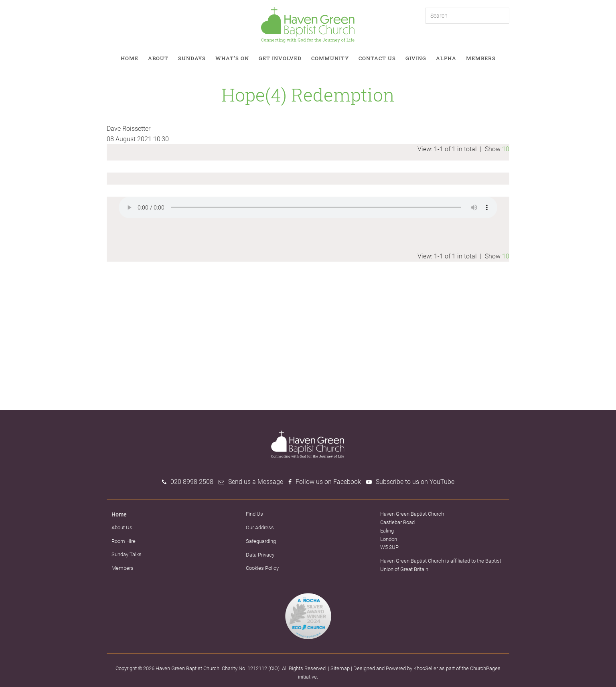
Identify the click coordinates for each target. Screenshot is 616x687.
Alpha (446, 58)
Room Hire (124, 541)
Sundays (192, 58)
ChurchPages (485, 668)
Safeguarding (261, 541)
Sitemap (340, 668)
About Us (122, 527)
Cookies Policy (262, 568)
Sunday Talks (127, 554)
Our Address (260, 527)
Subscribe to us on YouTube (415, 482)
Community (330, 58)
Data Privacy (260, 555)
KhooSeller (426, 668)
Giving (416, 58)
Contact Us (377, 58)
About (158, 58)
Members (481, 58)
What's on (232, 58)
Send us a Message (256, 482)
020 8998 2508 (192, 482)
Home (130, 58)
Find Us (254, 514)
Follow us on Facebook (328, 482)
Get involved (280, 58)
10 (506, 149)
